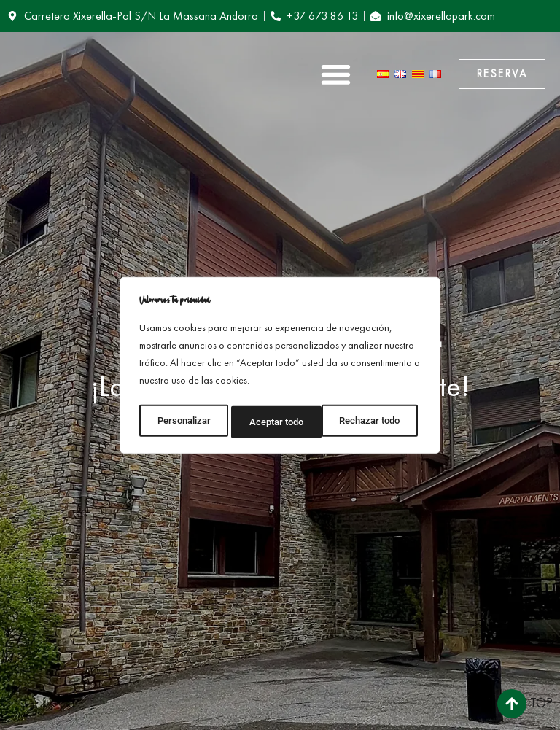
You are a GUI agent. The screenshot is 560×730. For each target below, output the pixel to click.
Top (541, 703)
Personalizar (183, 419)
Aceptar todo (377, 419)
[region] (280, 365)
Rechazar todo (279, 419)
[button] (336, 74)
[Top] (512, 704)
